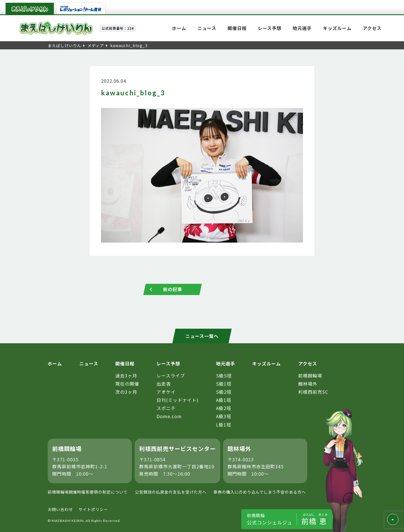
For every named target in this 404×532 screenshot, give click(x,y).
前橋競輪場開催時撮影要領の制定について (88, 492)
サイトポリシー (93, 509)
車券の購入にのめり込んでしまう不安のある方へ (260, 492)
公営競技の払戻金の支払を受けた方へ (171, 492)
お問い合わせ (60, 509)
